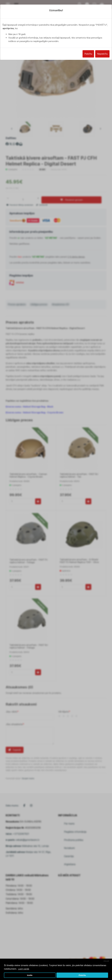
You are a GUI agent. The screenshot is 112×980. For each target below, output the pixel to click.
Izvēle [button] (30, 975)
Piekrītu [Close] (88, 54)
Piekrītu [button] (82, 975)
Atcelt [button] (106, 961)
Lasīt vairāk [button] (24, 969)
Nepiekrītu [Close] (102, 54)
